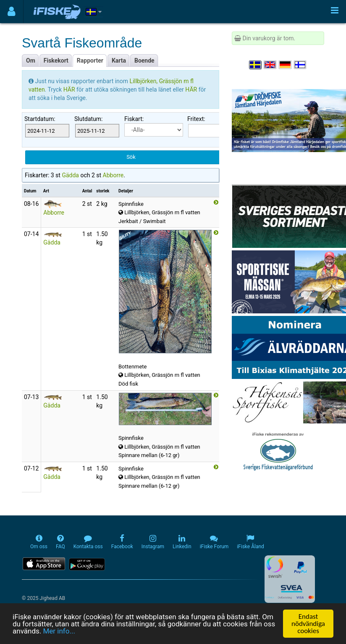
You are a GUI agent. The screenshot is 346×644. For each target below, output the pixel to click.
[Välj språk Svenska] (256, 65)
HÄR (70, 89)
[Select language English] (270, 65)
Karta (119, 60)
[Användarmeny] (12, 12)
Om (31, 60)
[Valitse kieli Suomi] (301, 65)
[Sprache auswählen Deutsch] (286, 65)
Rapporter (90, 60)
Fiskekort (56, 60)
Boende (144, 60)
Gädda (70, 175)
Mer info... (59, 631)
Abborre (113, 175)
